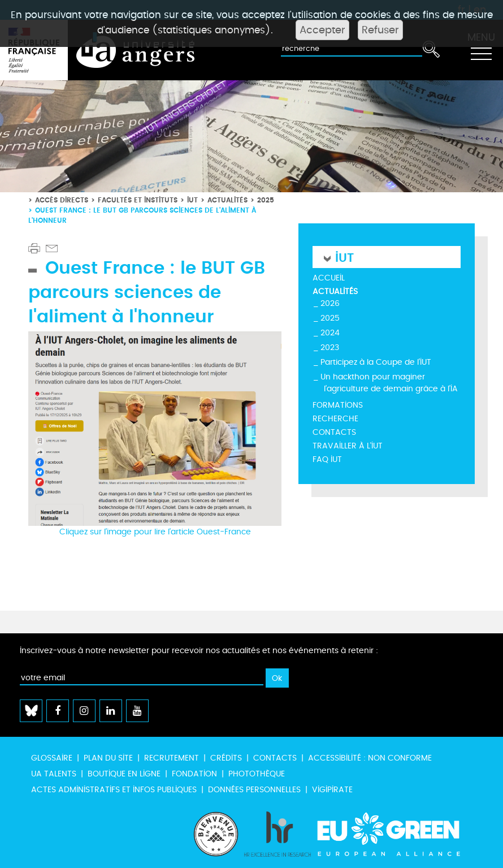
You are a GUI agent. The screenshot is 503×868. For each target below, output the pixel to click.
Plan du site (108, 758)
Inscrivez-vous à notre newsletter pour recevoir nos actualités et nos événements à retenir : (199, 651)
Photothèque (257, 774)
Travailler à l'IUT (348, 446)
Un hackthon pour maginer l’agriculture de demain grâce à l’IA (389, 383)
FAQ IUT (327, 459)
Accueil (329, 278)
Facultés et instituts (138, 200)
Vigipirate (332, 790)
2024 (330, 333)
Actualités (227, 200)
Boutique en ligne (124, 774)
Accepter (322, 30)
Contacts (334, 432)
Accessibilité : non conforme (370, 758)
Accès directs (62, 200)
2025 (266, 200)
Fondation (194, 774)
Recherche (335, 419)
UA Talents (54, 774)
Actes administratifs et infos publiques (114, 790)
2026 (330, 303)
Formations (338, 405)
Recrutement (172, 758)
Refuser (380, 30)
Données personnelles (254, 790)
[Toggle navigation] (481, 50)
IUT (192, 200)
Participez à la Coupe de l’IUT (376, 362)
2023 (330, 347)
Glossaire (52, 758)
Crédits (226, 758)
